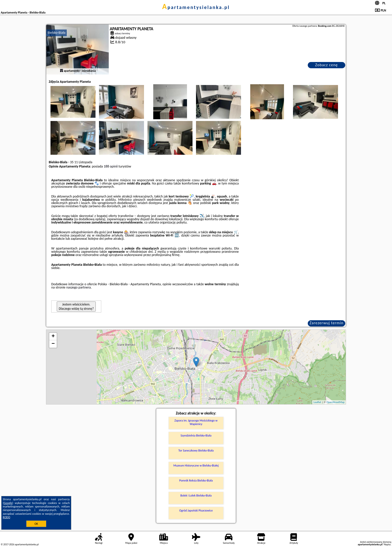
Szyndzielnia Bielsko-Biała (196, 435)
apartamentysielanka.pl (196, 7)
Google (8, 503)
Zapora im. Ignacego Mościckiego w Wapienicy (196, 422)
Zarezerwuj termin (326, 323)
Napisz (387, 544)
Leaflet (317, 402)
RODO (6, 517)
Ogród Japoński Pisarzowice (196, 510)
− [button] (53, 344)
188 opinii (111, 166)
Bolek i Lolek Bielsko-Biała (196, 495)
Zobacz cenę (327, 65)
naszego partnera (78, 287)
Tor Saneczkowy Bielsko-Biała (196, 450)
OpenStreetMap (335, 402)
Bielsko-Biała (56, 33)
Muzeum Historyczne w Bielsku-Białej (196, 465)
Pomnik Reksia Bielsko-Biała (196, 480)
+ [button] (53, 336)
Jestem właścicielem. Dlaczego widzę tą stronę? (76, 306)
